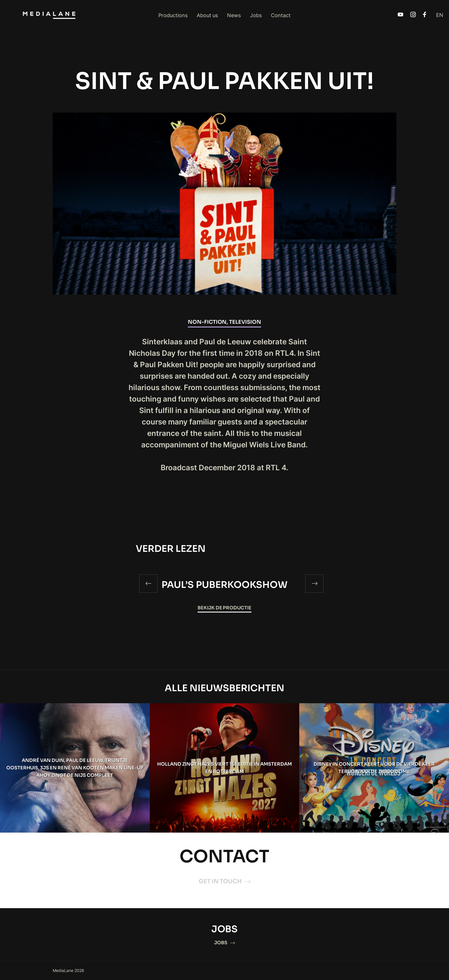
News (234, 15)
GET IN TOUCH (224, 881)
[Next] (314, 584)
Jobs (256, 15)
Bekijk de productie (225, 608)
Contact (281, 15)
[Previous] (148, 584)
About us (207, 15)
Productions (173, 15)
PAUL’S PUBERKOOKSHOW (224, 585)
